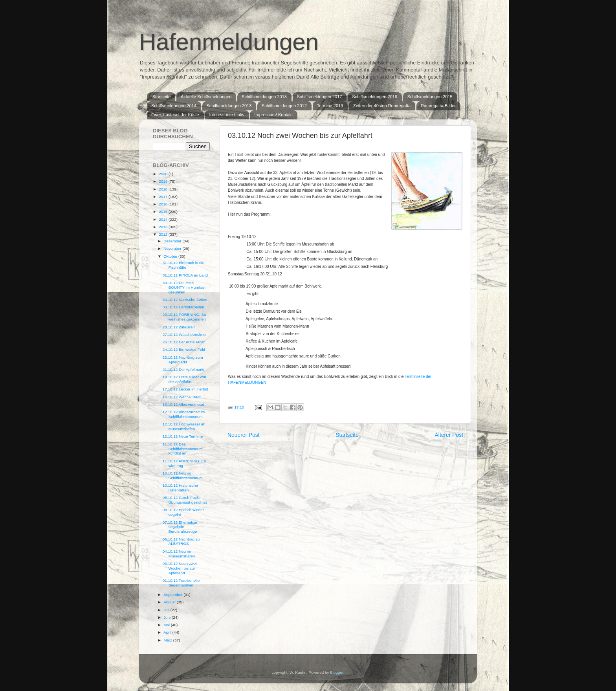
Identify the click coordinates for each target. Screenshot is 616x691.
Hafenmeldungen (229, 42)
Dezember (173, 241)
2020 (164, 174)
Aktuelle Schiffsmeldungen (206, 97)
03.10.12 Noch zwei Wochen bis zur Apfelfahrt (180, 568)
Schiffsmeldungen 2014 (174, 106)
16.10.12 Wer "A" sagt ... (184, 397)
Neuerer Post (244, 435)
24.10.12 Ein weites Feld (184, 349)
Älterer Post (449, 435)
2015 (164, 212)
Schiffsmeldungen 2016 (375, 97)
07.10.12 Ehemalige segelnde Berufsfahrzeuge (180, 527)
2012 (164, 234)
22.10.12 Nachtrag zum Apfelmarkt (183, 360)
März (168, 640)
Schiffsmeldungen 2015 (430, 97)
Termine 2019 (330, 106)
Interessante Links (226, 115)
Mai (167, 625)
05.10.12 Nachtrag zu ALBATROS (181, 542)
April (168, 632)
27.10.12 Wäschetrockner (185, 335)
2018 (164, 189)
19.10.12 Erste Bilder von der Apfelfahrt (184, 379)
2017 (164, 197)
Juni (168, 617)
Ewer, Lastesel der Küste (175, 115)
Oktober (171, 256)
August (170, 602)
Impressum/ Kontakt (273, 115)
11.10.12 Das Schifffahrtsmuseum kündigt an (183, 449)
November (173, 248)
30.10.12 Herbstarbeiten (183, 307)
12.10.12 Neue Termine (183, 436)
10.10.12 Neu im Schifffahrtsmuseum (183, 476)
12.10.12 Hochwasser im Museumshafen (184, 426)
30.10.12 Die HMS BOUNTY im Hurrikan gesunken (184, 287)
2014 (164, 219)
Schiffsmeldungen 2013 (229, 106)
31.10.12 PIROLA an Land (185, 275)
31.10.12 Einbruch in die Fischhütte (184, 265)
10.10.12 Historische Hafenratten (180, 488)
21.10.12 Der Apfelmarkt (184, 369)
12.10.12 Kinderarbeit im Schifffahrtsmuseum (184, 414)
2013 (164, 227)
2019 (164, 181)
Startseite (161, 97)
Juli (167, 610)
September (173, 595)
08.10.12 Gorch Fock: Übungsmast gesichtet (185, 500)
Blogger (337, 672)
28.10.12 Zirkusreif (179, 327)
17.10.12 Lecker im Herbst (185, 389)
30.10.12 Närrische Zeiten (185, 300)
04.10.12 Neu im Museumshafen (179, 554)
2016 (164, 204)
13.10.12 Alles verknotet (183, 404)
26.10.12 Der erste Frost (184, 342)
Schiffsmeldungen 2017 (320, 97)
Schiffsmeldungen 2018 (264, 97)
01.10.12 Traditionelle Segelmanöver (181, 583)
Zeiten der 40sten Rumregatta (382, 106)
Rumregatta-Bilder (438, 106)
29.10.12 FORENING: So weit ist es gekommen (184, 317)
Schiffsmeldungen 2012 (284, 106)
